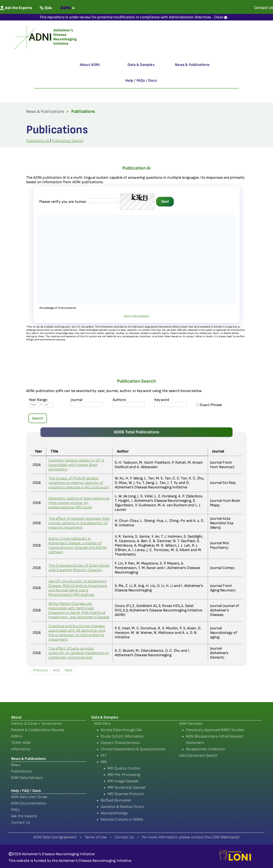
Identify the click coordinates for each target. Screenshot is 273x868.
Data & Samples (141, 65)
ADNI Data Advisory (27, 778)
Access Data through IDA (121, 730)
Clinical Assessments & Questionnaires (133, 749)
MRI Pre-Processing (124, 775)
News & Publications (192, 65)
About (16, 717)
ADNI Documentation (29, 803)
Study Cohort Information (122, 736)
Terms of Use (96, 837)
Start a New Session (137, 316)
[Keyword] (171, 404)
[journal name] (87, 404)
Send (165, 202)
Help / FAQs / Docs (141, 81)
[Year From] (34, 405)
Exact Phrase (209, 405)
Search (38, 418)
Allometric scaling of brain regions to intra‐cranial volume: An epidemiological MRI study (79, 503)
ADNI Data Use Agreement (55, 837)
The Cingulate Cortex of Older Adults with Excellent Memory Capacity (79, 568)
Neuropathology (114, 813)
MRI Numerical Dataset (127, 787)
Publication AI (38, 141)
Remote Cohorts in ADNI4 (122, 819)
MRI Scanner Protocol (126, 794)
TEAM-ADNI (21, 743)
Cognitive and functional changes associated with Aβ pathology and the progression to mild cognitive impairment (77, 633)
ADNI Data (102, 724)
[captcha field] (103, 201)
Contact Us (21, 822)
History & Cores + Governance (36, 724)
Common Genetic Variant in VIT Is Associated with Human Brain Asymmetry (76, 465)
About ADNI (90, 65)
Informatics (21, 749)
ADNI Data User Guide (29, 797)
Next (69, 670)
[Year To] (48, 405)
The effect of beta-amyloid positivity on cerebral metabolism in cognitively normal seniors (78, 653)
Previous (41, 670)
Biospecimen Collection (206, 749)
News (16, 765)
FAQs (15, 810)
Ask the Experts (24, 816)
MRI (104, 762)
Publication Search (68, 141)
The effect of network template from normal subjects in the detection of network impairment (79, 523)
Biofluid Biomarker (116, 800)
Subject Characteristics (120, 743)
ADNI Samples (191, 724)
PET (104, 756)
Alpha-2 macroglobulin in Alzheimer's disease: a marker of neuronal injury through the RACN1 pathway (78, 545)
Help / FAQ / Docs (26, 791)
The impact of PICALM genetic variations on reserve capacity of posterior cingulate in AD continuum (79, 483)
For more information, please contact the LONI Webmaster (191, 837)
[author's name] (129, 404)
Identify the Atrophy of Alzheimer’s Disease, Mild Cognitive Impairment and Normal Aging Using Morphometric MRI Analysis (78, 588)
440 (56, 670)
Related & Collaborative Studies (38, 730)
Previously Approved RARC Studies (215, 730)
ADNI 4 (17, 736)
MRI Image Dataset (123, 781)
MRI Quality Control (124, 768)
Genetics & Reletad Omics (122, 807)
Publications (21, 771)
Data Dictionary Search (198, 756)
